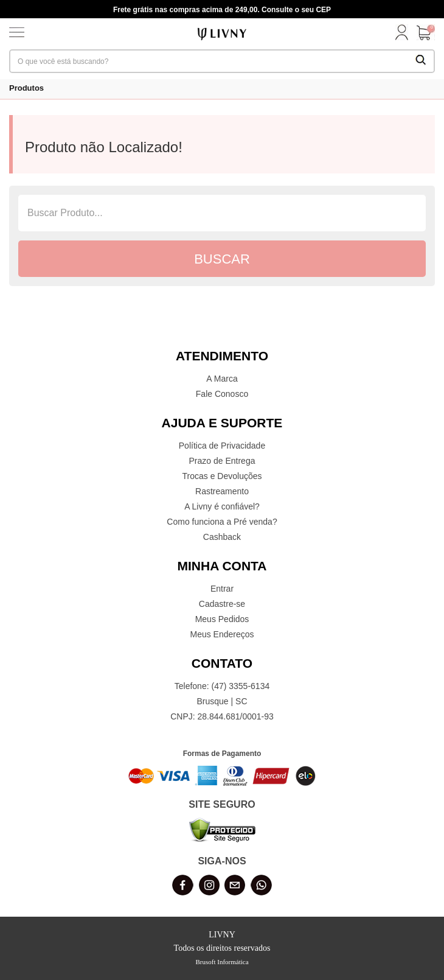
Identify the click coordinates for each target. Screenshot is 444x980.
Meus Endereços (222, 634)
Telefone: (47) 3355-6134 (222, 686)
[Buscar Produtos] (421, 61)
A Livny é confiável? (222, 506)
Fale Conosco (222, 394)
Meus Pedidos (222, 619)
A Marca (222, 379)
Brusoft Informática (222, 962)
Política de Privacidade (222, 446)
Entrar (222, 589)
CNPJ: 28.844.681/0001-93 (222, 716)
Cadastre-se (222, 604)
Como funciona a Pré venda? (222, 522)
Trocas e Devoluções (222, 476)
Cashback (222, 537)
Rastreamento (222, 491)
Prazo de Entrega (222, 461)
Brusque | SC (222, 701)
